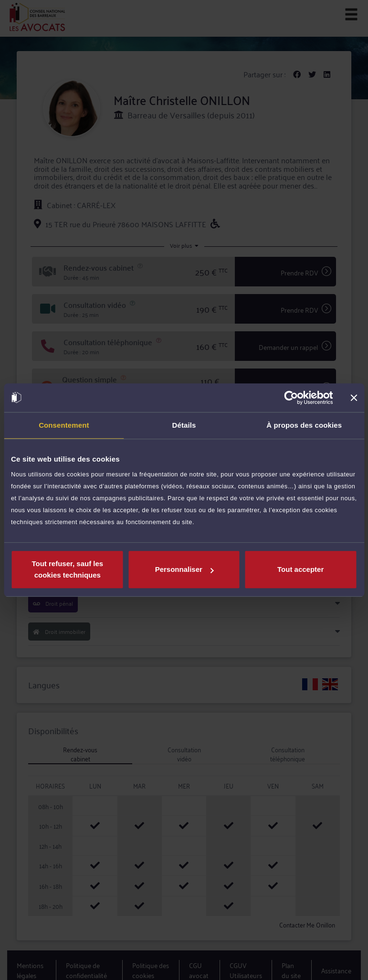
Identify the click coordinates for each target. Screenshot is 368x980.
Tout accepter (300, 569)
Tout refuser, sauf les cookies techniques (67, 569)
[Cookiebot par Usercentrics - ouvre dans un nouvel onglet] (291, 398)
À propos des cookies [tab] (304, 425)
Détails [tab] (184, 425)
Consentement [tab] (64, 425)
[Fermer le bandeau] (354, 398)
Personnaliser (184, 569)
